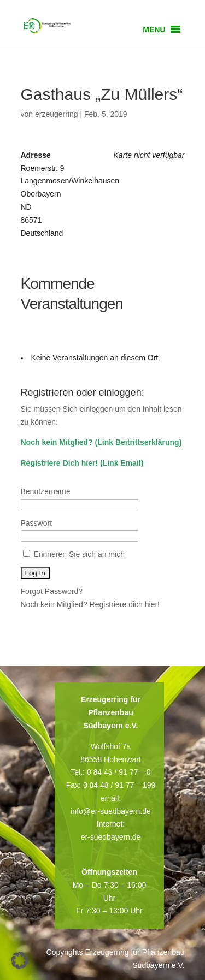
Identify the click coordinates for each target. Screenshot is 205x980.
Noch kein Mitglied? (57, 442)
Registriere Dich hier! (60, 463)
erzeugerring (57, 114)
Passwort (37, 523)
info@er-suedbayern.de (111, 811)
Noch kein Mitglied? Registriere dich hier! (90, 604)
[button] (154, 29)
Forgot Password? (52, 591)
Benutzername (46, 491)
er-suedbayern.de (111, 837)
